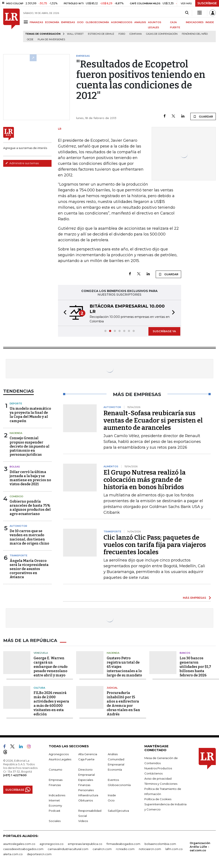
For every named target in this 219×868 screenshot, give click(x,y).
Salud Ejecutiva (118, 811)
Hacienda (16, 433)
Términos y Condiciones (161, 784)
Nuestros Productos (158, 768)
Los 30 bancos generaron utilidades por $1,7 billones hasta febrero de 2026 (195, 667)
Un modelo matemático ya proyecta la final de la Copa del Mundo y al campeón (30, 415)
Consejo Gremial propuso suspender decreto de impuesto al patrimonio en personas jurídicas (30, 446)
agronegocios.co (52, 844)
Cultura (39, 688)
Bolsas (15, 467)
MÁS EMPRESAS (195, 598)
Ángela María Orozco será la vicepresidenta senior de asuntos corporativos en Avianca (29, 569)
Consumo (55, 770)
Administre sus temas (22, 163)
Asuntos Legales (60, 759)
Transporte (18, 555)
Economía (115, 770)
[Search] (187, 13)
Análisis (113, 754)
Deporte (16, 403)
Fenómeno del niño (195, 34)
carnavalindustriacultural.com (68, 849)
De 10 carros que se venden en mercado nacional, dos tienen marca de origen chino (29, 537)
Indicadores (57, 795)
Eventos (113, 780)
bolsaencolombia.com (160, 844)
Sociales (55, 821)
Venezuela (41, 653)
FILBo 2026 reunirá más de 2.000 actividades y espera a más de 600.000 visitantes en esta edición (51, 703)
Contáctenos (153, 773)
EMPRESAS (68, 22)
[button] (64, 313)
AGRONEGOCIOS (122, 22)
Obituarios (86, 800)
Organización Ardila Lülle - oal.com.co (200, 847)
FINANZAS (36, 22)
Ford (122, 34)
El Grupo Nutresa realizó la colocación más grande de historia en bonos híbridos (145, 480)
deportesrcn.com (39, 854)
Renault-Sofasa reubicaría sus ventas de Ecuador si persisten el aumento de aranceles (153, 420)
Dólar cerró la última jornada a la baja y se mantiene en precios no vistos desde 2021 (30, 478)
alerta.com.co (13, 854)
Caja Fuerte (86, 759)
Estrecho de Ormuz (101, 34)
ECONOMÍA (52, 22)
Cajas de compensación (162, 34)
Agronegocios (59, 754)
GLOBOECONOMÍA (97, 22)
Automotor (18, 526)
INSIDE (210, 22)
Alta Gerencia (88, 754)
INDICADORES (195, 22)
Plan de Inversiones (51, 39)
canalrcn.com (102, 849)
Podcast (55, 811)
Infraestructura (88, 795)
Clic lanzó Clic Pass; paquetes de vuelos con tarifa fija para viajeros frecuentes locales (155, 545)
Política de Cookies (158, 799)
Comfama (136, 34)
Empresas (56, 780)
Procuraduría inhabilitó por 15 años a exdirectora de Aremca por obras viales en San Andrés (123, 703)
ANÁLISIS (140, 22)
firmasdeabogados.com (123, 844)
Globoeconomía (119, 785)
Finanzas (55, 785)
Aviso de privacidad (158, 779)
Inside (112, 795)
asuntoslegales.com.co (19, 844)
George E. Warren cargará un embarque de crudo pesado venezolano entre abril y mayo (51, 667)
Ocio (111, 800)
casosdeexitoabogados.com (23, 849)
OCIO (80, 22)
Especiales (86, 780)
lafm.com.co (174, 849)
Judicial (112, 688)
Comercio (16, 496)
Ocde (30, 39)
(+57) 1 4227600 (15, 775)
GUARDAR (203, 116)
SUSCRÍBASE (207, 3)
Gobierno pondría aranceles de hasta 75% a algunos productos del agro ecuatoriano (30, 508)
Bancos (185, 653)
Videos (83, 821)
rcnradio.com (125, 849)
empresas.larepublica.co (85, 844)
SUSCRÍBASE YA (164, 331)
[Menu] (26, 22)
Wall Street (75, 34)
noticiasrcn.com (150, 849)
